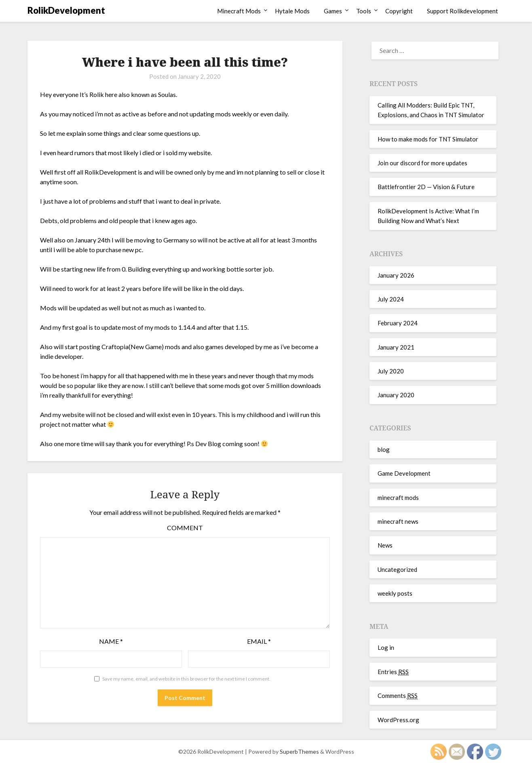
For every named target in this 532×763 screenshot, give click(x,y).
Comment (185, 528)
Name (111, 641)
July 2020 (391, 371)
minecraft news (398, 521)
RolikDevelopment (66, 10)
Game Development (404, 473)
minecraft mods (398, 497)
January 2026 (396, 275)
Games (333, 11)
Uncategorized (397, 569)
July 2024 (391, 299)
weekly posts (395, 593)
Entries (393, 672)
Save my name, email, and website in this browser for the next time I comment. (186, 679)
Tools (364, 11)
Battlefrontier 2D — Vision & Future (426, 187)
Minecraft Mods (239, 11)
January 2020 (396, 395)
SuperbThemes (299, 751)
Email (259, 641)
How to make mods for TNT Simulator (428, 139)
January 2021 (396, 347)
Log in (386, 647)
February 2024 (398, 323)
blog (384, 449)
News (385, 545)
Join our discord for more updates (422, 163)
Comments (398, 696)
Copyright (399, 11)
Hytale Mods (292, 11)
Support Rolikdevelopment (462, 11)
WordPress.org (398, 720)
